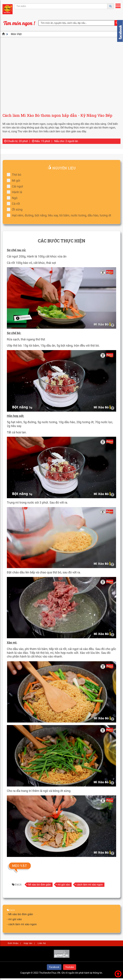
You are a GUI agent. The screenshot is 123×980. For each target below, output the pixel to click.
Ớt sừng (16, 209)
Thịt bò (15, 175)
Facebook (54, 967)
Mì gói (15, 181)
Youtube (70, 967)
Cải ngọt (16, 186)
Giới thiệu (13, 943)
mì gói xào (64, 885)
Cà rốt (14, 204)
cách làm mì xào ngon (90, 885)
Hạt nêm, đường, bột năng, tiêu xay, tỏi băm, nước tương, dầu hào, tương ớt (60, 215)
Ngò (13, 198)
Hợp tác (28, 943)
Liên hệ (42, 943)
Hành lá (16, 192)
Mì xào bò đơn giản (40, 885)
